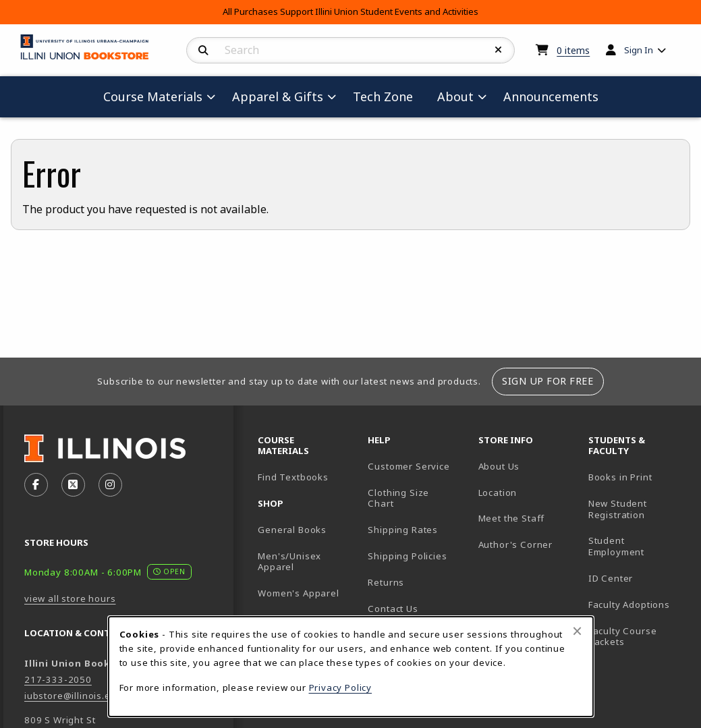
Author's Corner (515, 544)
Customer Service (409, 466)
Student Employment (638, 546)
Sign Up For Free (548, 381)
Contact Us (393, 609)
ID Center (638, 578)
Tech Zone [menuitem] (388, 96)
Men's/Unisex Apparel (289, 562)
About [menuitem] (455, 96)
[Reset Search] (499, 50)
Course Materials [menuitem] (153, 96)
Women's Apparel (298, 593)
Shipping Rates (403, 530)
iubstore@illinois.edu (73, 696)
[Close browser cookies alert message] (577, 631)
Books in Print (638, 477)
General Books (292, 530)
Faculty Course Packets (623, 637)
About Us (499, 466)
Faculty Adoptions (629, 605)
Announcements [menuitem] (551, 96)
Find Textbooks (293, 477)
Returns (386, 582)
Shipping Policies (407, 556)
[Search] (203, 51)
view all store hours (70, 598)
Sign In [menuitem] (639, 50)
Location (498, 493)
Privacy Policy (341, 688)
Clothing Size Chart (398, 498)
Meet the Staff (512, 518)
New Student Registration (618, 509)
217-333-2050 (58, 679)
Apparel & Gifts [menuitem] (278, 96)
